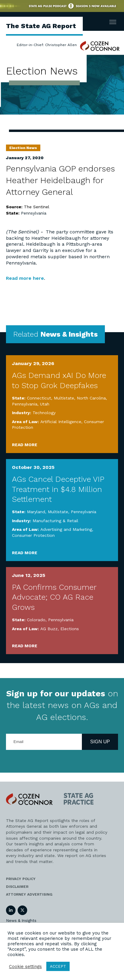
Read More (25, 445)
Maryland (36, 512)
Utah (45, 404)
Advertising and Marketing (66, 529)
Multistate (64, 398)
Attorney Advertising (29, 894)
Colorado (36, 620)
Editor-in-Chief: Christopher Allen (47, 45)
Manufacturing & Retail (55, 521)
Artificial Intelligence (61, 422)
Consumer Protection (33, 535)
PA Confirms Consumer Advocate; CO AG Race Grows (54, 597)
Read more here (25, 278)
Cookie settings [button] (25, 967)
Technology (44, 413)
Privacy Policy (21, 879)
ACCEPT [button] (58, 966)
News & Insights (21, 921)
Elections (70, 629)
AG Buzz (49, 629)
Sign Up (100, 742)
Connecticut (39, 398)
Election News (23, 148)
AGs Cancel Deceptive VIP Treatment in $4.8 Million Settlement (58, 489)
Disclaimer (17, 887)
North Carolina (91, 398)
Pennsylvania (34, 213)
